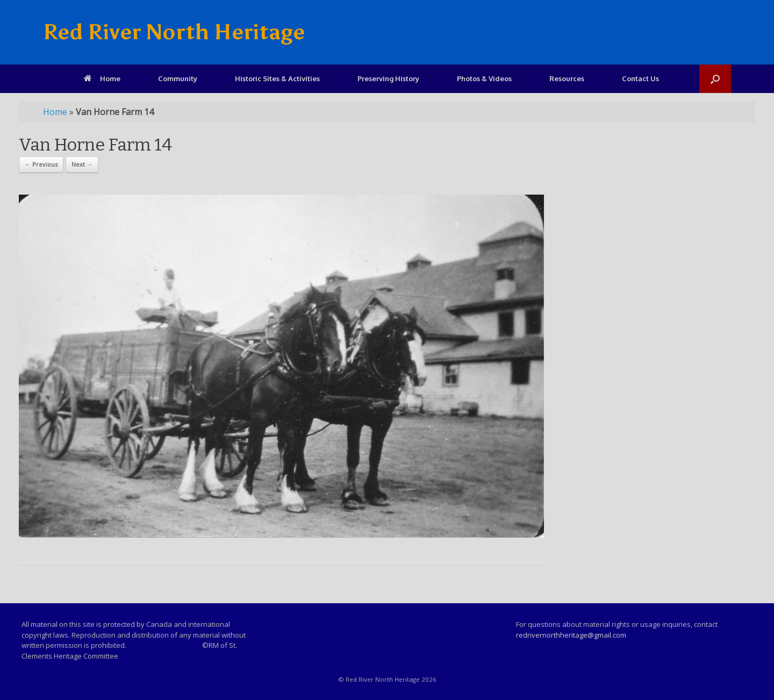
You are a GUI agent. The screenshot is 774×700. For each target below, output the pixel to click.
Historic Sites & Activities (277, 78)
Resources (567, 78)
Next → (82, 164)
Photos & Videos (484, 78)
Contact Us (640, 78)
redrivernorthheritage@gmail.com (571, 635)
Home (102, 78)
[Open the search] (715, 79)
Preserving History (388, 78)
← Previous (41, 164)
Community (178, 78)
